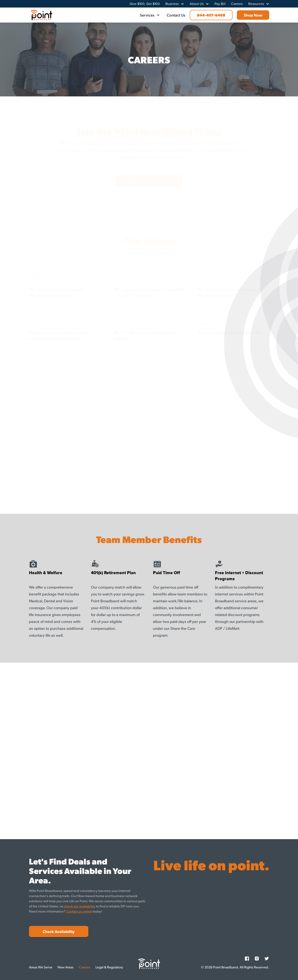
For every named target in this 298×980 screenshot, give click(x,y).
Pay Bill (220, 4)
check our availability (80, 906)
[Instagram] (257, 959)
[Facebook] (247, 959)
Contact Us (176, 15)
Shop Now (253, 15)
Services (147, 15)
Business (172, 4)
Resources (256, 4)
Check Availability (59, 931)
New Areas (66, 967)
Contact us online (79, 911)
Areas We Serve (41, 967)
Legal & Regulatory (109, 967)
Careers (237, 4)
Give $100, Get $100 (145, 4)
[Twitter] (267, 959)
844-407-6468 (211, 15)
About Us (197, 4)
